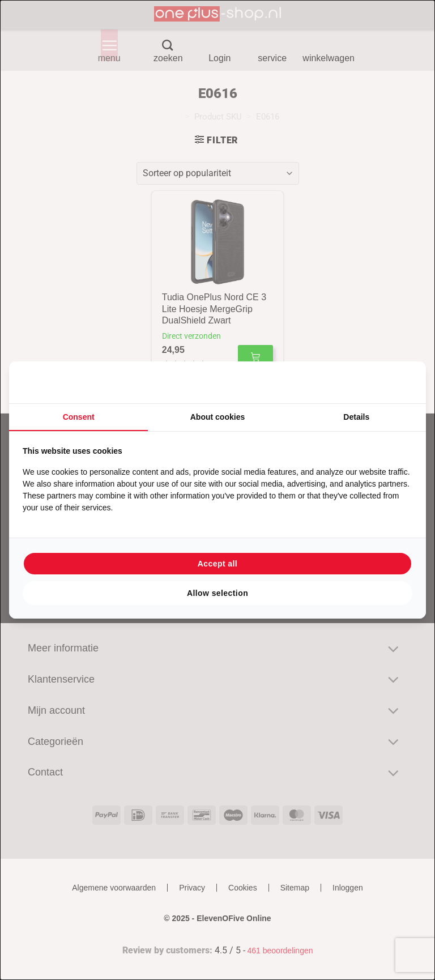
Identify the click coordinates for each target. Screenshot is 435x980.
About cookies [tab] (217, 417)
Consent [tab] (79, 417)
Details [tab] (356, 417)
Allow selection (217, 593)
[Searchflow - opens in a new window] (398, 382)
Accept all (217, 564)
